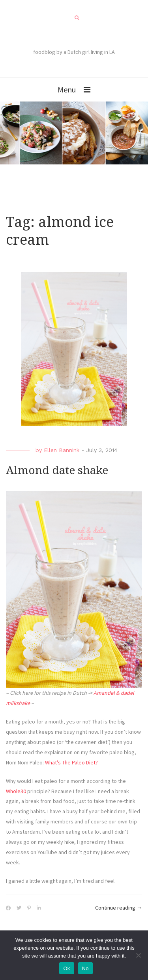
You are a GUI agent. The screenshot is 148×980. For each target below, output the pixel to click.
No (85, 968)
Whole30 (16, 791)
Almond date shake (57, 470)
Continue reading (119, 908)
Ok (67, 968)
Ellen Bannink (62, 450)
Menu (67, 90)
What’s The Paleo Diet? (71, 762)
